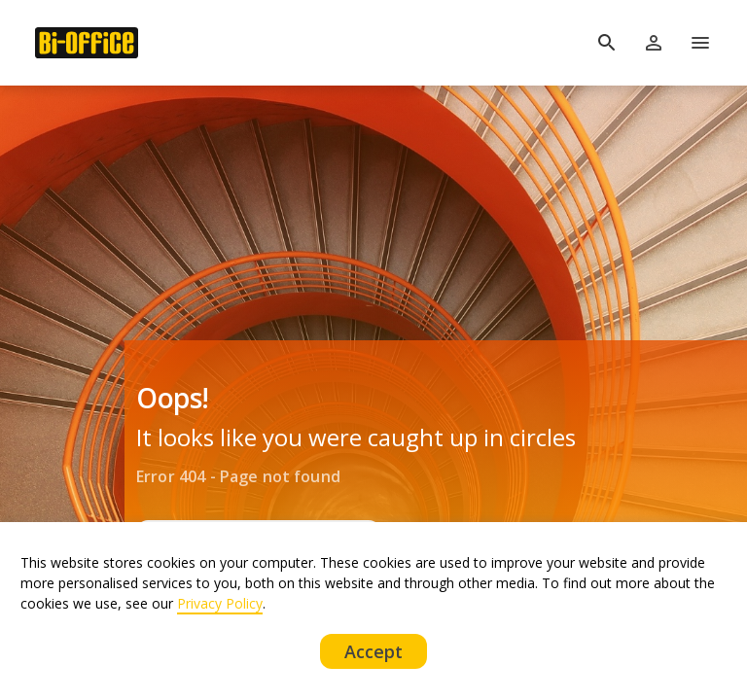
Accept (374, 651)
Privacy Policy (220, 603)
